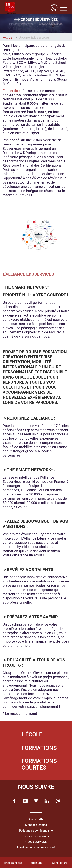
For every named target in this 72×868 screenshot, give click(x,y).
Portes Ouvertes (12, 863)
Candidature (60, 863)
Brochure (36, 863)
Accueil (9, 37)
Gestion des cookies (36, 836)
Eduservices (12, 91)
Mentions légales (36, 825)
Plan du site (36, 819)
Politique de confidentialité (36, 831)
